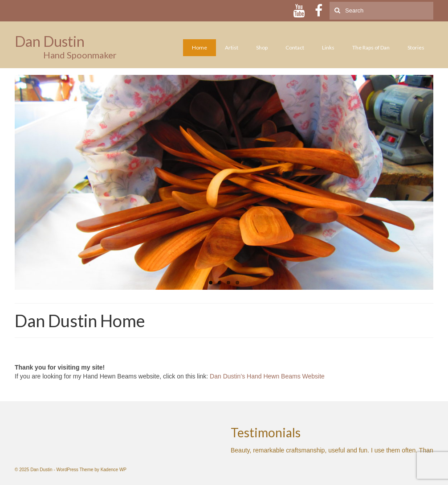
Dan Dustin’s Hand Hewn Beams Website (267, 376)
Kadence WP (114, 470)
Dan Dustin (50, 41)
